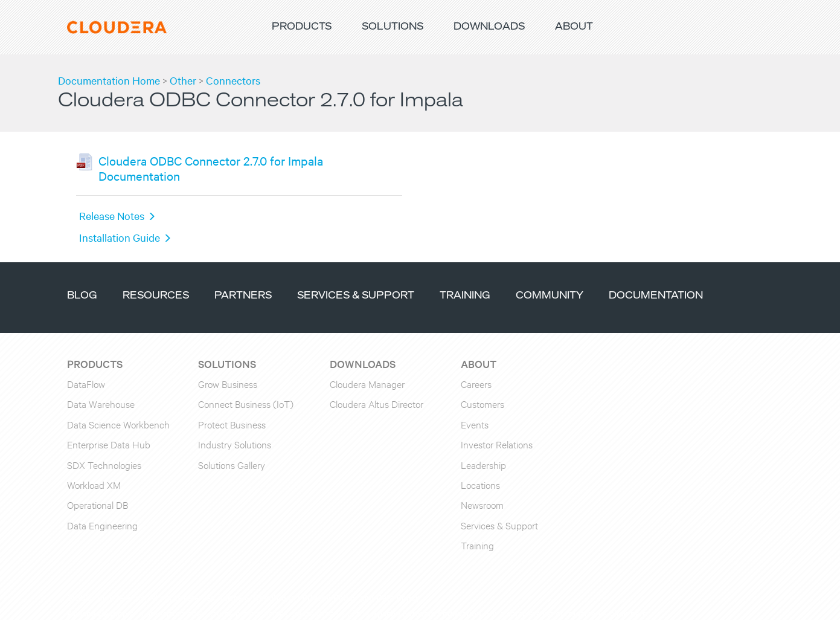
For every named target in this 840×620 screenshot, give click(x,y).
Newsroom (482, 504)
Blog (82, 296)
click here (628, 613)
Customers (483, 403)
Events (475, 424)
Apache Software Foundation (426, 613)
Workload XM (94, 484)
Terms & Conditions (257, 597)
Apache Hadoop (97, 613)
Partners (243, 296)
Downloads (489, 27)
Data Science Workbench (118, 424)
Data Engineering (102, 525)
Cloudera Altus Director (377, 403)
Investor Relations (497, 444)
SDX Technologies (104, 464)
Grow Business (228, 383)
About (574, 27)
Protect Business (232, 424)
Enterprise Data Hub (109, 444)
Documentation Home (109, 80)
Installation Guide (120, 237)
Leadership (483, 464)
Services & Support (356, 296)
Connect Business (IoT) (246, 403)
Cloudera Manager (367, 383)
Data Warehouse (101, 403)
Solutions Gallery (232, 464)
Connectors (233, 80)
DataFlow (86, 383)
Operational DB (98, 504)
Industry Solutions (235, 444)
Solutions (393, 27)
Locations (480, 484)
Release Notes (112, 215)
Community (550, 296)
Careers (476, 383)
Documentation (656, 296)
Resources (156, 296)
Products (302, 27)
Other (183, 80)
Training (465, 296)
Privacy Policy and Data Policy (361, 597)
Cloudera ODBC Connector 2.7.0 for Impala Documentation (211, 168)
